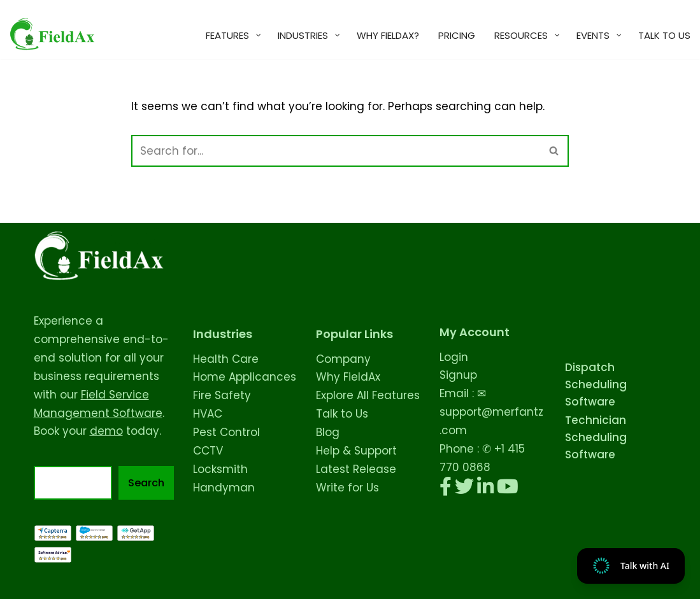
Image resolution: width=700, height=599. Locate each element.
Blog (328, 432)
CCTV (208, 451)
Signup (458, 375)
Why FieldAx (348, 377)
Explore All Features (368, 395)
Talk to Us (342, 414)
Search (146, 483)
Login (454, 357)
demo (106, 431)
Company (343, 359)
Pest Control (226, 432)
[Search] (336, 151)
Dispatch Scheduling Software (596, 384)
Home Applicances (245, 377)
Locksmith (220, 469)
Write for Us (347, 488)
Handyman (224, 488)
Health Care (226, 359)
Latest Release (356, 469)
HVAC (208, 414)
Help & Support (356, 451)
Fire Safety (222, 395)
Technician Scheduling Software (596, 437)
